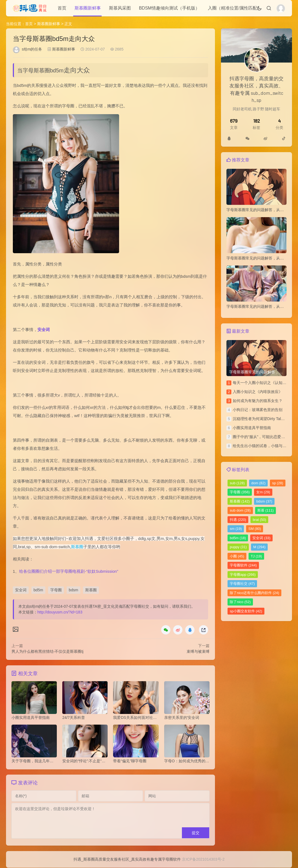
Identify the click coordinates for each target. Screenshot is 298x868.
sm (236, 529)
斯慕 (265, 510)
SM (255, 529)
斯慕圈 (77, 547)
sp (278, 483)
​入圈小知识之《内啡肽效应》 (258, 392)
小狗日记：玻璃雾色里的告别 (258, 410)
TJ (256, 556)
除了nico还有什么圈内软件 (254, 593)
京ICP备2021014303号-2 (203, 860)
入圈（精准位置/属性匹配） (235, 8)
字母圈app (243, 575)
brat (259, 520)
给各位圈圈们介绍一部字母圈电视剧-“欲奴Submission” (69, 571)
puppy (238, 547)
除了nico (240, 602)
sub (237, 483)
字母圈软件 (243, 565)
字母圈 (56, 590)
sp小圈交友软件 (246, 611)
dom (258, 483)
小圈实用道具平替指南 (252, 428)
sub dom (240, 510)
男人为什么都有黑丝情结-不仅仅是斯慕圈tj (48, 651)
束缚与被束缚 (198, 651)
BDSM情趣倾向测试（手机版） (169, 8)
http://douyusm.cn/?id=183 (60, 612)
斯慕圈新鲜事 (88, 8)
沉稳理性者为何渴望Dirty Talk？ (260, 419)
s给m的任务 (32, 49)
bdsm (73, 590)
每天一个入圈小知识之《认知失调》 (263, 383)
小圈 (237, 556)
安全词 (44, 330)
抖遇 (238, 520)
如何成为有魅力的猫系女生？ (258, 401)
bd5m (38, 590)
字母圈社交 (242, 584)
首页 (62, 8)
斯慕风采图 (120, 8)
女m (263, 492)
